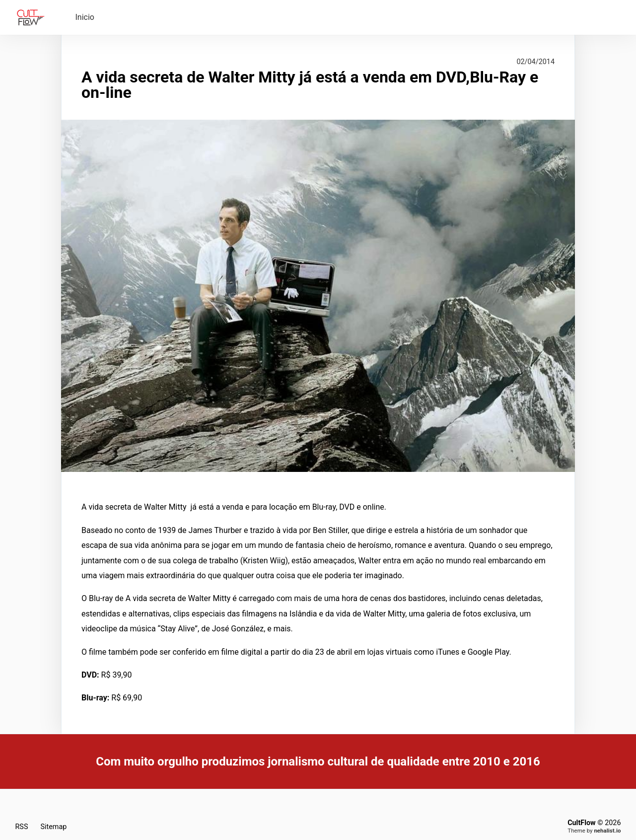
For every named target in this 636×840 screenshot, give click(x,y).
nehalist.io (607, 831)
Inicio (85, 17)
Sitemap (53, 827)
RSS (22, 827)
